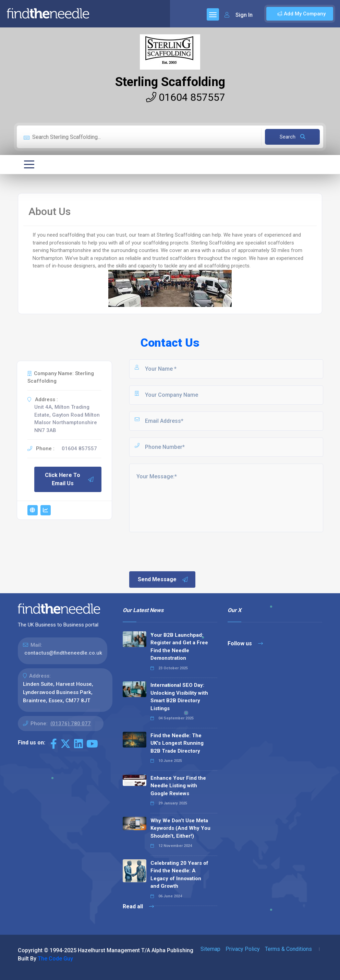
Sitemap (210, 949)
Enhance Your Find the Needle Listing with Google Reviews (178, 786)
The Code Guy (55, 959)
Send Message (163, 579)
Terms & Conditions (288, 949)
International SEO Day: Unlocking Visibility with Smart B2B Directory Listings (179, 697)
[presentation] (180, 551)
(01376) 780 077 (71, 724)
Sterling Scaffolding (170, 82)
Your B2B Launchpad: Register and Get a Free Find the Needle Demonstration (179, 647)
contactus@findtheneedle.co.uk (63, 653)
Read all (138, 906)
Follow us (245, 643)
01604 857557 (186, 97)
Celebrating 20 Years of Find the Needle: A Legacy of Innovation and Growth (179, 875)
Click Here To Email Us (70, 479)
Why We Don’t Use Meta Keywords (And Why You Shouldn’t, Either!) (180, 828)
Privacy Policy (243, 949)
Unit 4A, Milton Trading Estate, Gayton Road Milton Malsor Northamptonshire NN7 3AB (67, 419)
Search (293, 137)
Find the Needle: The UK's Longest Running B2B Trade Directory (177, 743)
